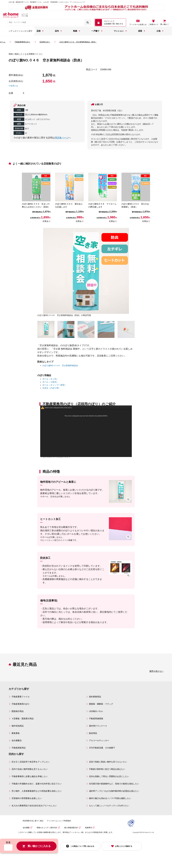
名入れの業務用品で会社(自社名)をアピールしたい (34, 806)
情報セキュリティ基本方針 (47, 828)
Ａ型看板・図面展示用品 (23, 719)
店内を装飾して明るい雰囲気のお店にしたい (109, 776)
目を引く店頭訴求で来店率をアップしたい (31, 762)
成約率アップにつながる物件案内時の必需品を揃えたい (114, 791)
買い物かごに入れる (39, 846)
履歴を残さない (156, 671)
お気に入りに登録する (124, 846)
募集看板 (16, 733)
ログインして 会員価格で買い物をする (114, 22)
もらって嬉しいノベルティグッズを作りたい (109, 806)
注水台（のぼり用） (51, 388)
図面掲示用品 (18, 711)
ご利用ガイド (153, 24)
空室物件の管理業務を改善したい (27, 798)
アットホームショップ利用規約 (59, 821)
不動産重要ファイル (21, 697)
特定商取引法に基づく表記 (33, 821)
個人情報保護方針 (71, 828)
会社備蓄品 (17, 740)
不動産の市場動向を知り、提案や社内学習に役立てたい (37, 784)
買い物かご (165, 24)
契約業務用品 (95, 697)
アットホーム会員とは (138, 24)
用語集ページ (62, 138)
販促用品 (93, 733)
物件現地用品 (18, 726)
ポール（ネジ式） (50, 379)
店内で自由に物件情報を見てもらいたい (30, 769)
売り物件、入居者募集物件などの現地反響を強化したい (37, 791)
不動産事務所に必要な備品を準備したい (30, 776)
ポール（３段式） (50, 382)
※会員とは (13, 86)
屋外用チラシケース (98, 726)
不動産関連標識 (96, 719)
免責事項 (88, 828)
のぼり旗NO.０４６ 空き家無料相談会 (60, 365)
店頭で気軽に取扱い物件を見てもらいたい (108, 762)
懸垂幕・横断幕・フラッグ (101, 704)
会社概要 (26, 828)
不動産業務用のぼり (21, 704)
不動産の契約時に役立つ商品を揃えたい (107, 769)
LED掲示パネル (96, 711)
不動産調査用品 (19, 748)
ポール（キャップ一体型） (54, 385)
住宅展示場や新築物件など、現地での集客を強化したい (114, 784)
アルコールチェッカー (99, 740)
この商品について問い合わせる (82, 846)
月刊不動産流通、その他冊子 (102, 748)
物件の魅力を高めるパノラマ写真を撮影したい (110, 798)
